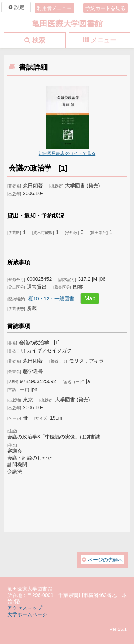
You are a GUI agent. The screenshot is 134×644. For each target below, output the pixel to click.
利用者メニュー (54, 8)
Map (90, 298)
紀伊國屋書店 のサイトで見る (67, 153)
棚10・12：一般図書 (51, 299)
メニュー (104, 40)
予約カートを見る (105, 8)
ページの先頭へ (105, 560)
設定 (19, 7)
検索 (39, 40)
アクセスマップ (25, 608)
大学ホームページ (27, 614)
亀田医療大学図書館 (67, 24)
